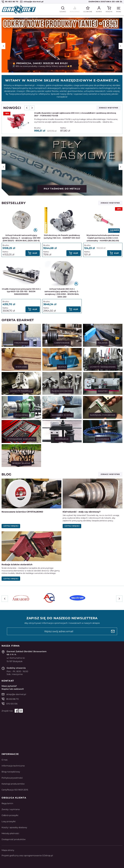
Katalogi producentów (13, 784)
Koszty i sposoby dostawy (14, 827)
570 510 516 (12, 704)
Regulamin (7, 803)
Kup (35, 253)
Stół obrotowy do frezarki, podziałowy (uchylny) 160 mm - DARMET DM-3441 (62, 237)
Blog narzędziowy (11, 772)
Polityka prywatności (12, 778)
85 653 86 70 (12, 2)
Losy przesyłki (9, 821)
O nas (4, 760)
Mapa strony (8, 850)
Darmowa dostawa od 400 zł (106, 2)
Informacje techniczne (13, 766)
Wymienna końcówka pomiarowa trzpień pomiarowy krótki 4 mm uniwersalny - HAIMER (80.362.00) (103, 238)
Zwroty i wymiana (11, 809)
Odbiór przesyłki (10, 815)
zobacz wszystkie (109, 108)
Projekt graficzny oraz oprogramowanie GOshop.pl (27, 855)
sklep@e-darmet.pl (34, 2)
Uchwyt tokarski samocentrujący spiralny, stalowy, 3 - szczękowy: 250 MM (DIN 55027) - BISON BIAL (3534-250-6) (21, 238)
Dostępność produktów (14, 839)
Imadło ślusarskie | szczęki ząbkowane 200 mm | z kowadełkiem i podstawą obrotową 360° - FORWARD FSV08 (75, 114)
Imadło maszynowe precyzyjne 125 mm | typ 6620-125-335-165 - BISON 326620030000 (21, 292)
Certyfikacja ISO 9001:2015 (15, 790)
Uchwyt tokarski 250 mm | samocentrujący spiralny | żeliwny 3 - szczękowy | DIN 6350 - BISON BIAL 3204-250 (62, 293)
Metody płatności (10, 833)
